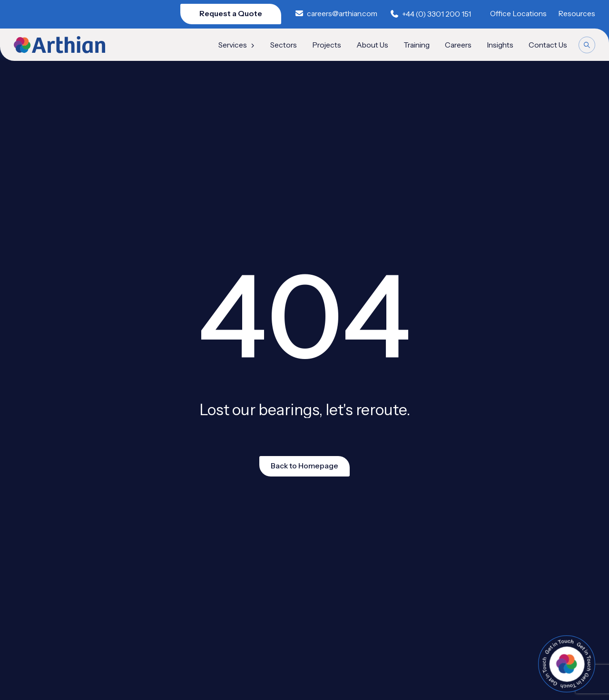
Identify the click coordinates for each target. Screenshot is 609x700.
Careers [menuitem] (458, 45)
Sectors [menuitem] (284, 45)
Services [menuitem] (237, 45)
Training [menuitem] (417, 45)
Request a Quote (231, 14)
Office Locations (518, 14)
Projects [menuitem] (327, 45)
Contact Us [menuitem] (548, 45)
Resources (577, 14)
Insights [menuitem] (500, 45)
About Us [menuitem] (372, 45)
